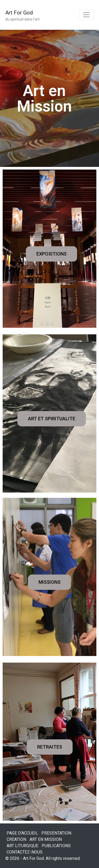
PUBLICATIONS (56, 846)
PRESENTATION (56, 833)
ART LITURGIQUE (22, 846)
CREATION (16, 839)
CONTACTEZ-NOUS (25, 852)
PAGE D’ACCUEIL (22, 833)
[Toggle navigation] (86, 15)
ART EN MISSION (46, 839)
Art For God (19, 13)
